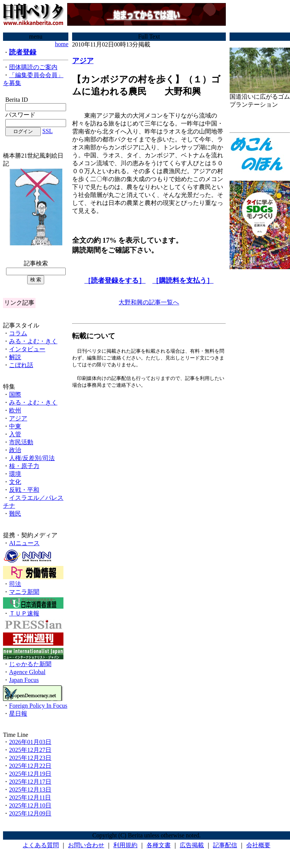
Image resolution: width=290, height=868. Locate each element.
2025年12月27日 (30, 750)
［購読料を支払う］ (183, 281)
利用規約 (125, 845)
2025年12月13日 (30, 790)
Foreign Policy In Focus (38, 706)
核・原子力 (24, 466)
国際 (15, 394)
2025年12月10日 (30, 805)
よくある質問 (41, 845)
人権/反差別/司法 (32, 458)
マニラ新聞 (24, 592)
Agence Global (27, 672)
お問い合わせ (86, 845)
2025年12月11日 (30, 797)
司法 (15, 584)
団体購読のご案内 (33, 67)
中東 (15, 426)
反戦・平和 (24, 490)
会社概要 (258, 845)
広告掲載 (192, 845)
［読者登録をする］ (115, 281)
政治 (15, 450)
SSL (48, 131)
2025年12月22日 (30, 766)
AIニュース (24, 543)
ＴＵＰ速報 (24, 613)
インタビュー (27, 349)
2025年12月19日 (30, 774)
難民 (15, 514)
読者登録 (23, 52)
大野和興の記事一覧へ (149, 302)
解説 (15, 357)
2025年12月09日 (30, 813)
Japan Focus (24, 680)
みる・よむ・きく (33, 341)
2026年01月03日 (30, 742)
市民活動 (21, 442)
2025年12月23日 (30, 758)
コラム (18, 333)
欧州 (15, 410)
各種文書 (159, 845)
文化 (15, 482)
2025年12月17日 (30, 782)
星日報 (18, 714)
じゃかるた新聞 (30, 664)
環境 (15, 474)
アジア (18, 418)
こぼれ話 (21, 365)
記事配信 (225, 845)
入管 (15, 434)
